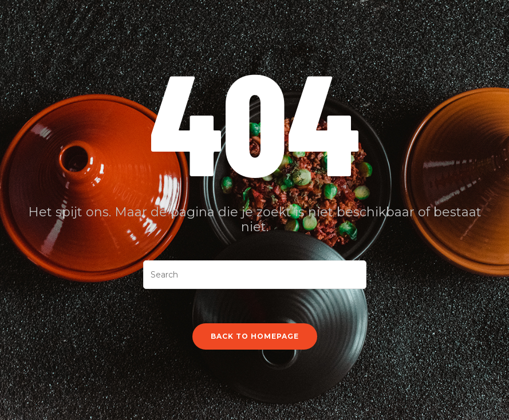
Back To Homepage (255, 336)
